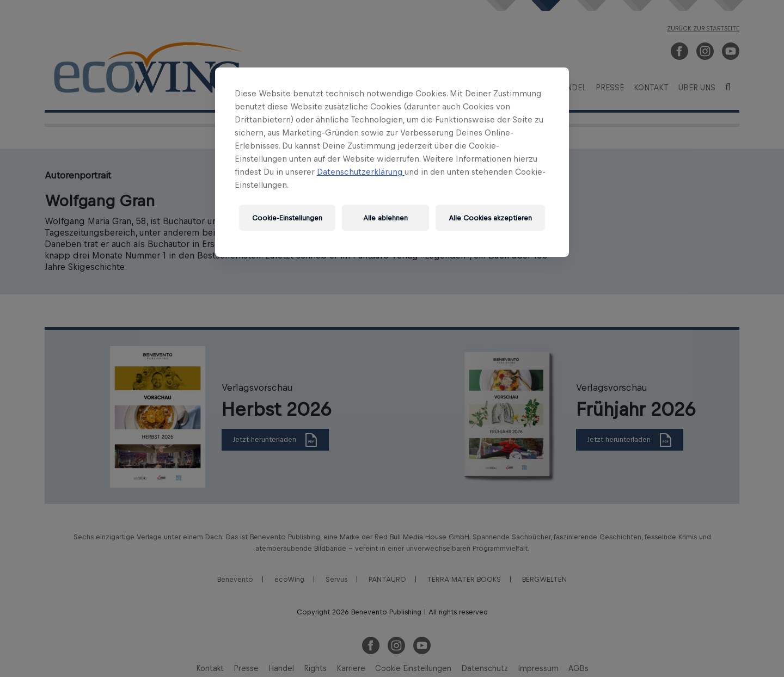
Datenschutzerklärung (361, 172)
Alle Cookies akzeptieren (490, 218)
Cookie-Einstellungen (287, 218)
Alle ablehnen (385, 218)
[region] (392, 162)
